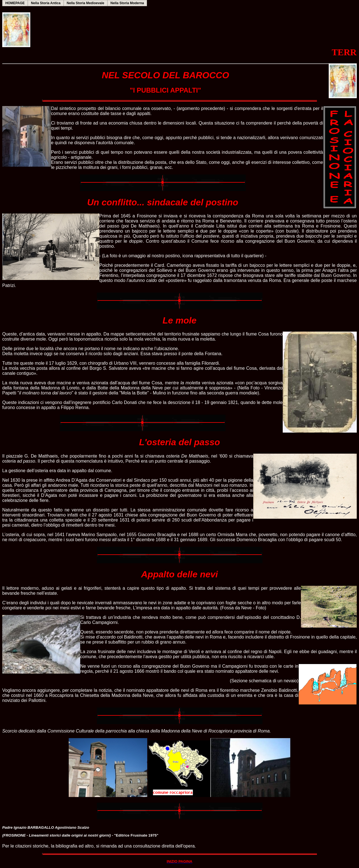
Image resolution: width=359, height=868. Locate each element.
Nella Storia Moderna (127, 3)
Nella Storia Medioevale (86, 3)
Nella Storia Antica (46, 3)
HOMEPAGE (15, 3)
